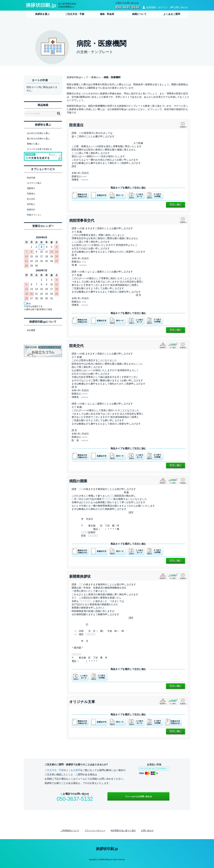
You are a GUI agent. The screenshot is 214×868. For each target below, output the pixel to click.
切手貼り (31, 204)
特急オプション (34, 215)
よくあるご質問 (172, 14)
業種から (96, 77)
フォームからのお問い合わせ (138, 796)
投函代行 (31, 210)
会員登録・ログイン (157, 7)
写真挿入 (31, 194)
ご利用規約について (70, 831)
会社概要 (31, 330)
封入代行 (31, 199)
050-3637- (75, 799)
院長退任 (76, 125)
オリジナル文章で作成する (39, 149)
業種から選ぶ (33, 144)
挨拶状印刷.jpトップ (78, 77)
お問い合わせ (181, 7)
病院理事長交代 (82, 220)
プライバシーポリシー (95, 831)
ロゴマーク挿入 (34, 183)
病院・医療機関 (112, 77)
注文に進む (176, 205)
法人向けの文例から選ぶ (38, 133)
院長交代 (76, 346)
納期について (139, 14)
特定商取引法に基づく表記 (123, 831)
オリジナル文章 (82, 702)
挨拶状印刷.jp (107, 849)
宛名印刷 (31, 178)
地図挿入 (31, 188)
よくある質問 (73, 770)
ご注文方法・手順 (75, 14)
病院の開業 (78, 481)
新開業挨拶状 (80, 576)
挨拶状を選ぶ (42, 14)
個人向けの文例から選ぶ (38, 139)
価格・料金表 (107, 14)
